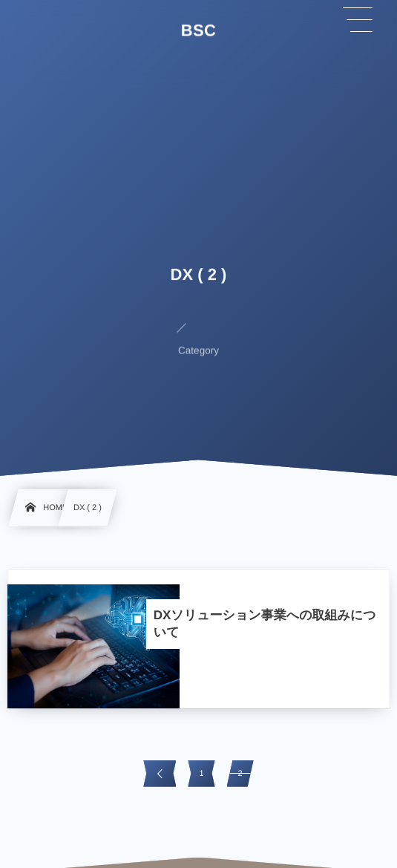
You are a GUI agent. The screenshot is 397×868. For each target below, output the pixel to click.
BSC (199, 30)
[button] (358, 20)
